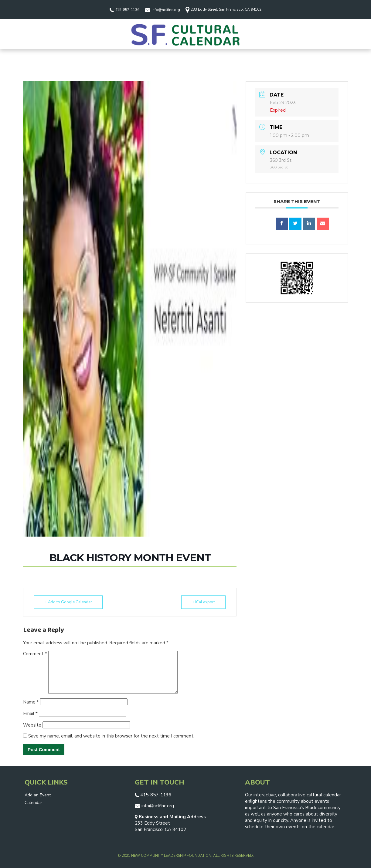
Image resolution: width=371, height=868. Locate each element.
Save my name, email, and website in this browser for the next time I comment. (111, 736)
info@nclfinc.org (162, 10)
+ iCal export (203, 602)
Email (30, 714)
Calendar (33, 803)
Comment (35, 654)
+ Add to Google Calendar (68, 602)
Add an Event (38, 795)
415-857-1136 (124, 10)
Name (31, 702)
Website (32, 725)
